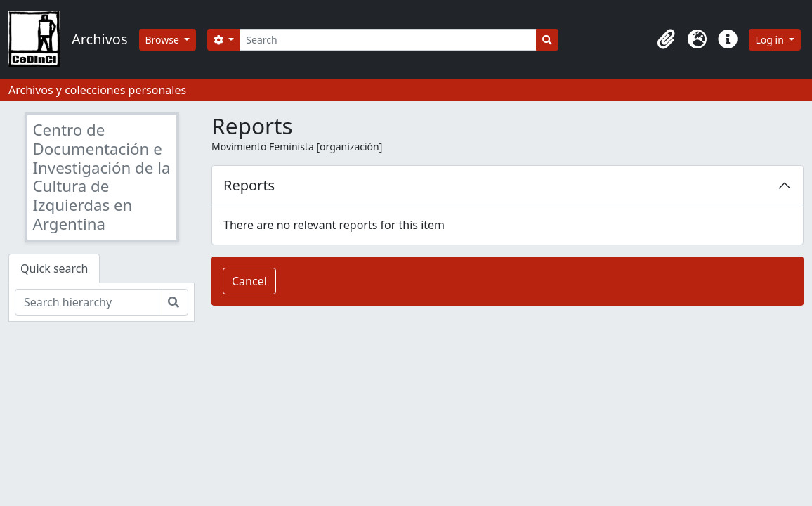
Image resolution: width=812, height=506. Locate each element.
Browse (164, 40)
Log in (771, 40)
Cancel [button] (249, 281)
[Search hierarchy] (87, 302)
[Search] (388, 40)
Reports (249, 185)
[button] (666, 39)
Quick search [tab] (54, 268)
